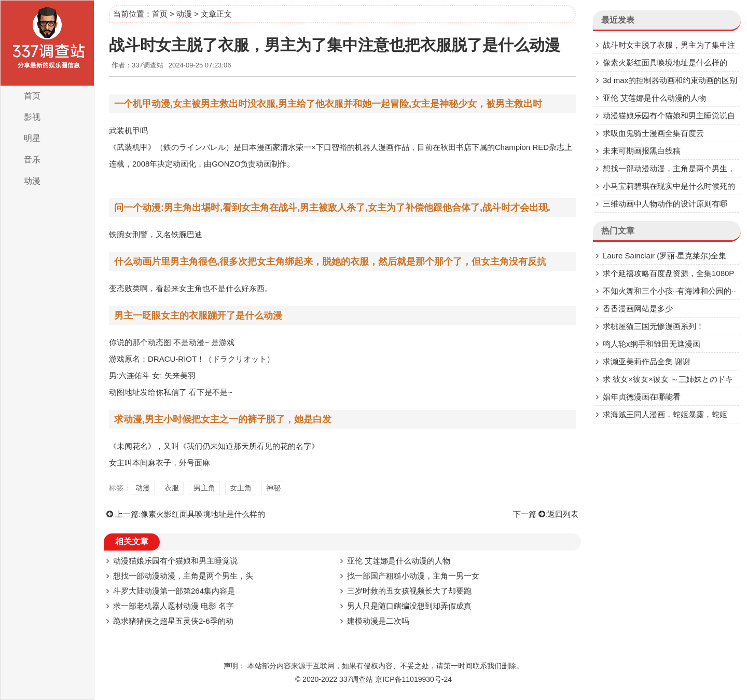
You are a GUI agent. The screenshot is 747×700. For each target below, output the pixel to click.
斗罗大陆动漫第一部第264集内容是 (174, 591)
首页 (32, 96)
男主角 (204, 488)
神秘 (273, 488)
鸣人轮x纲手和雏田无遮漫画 (652, 344)
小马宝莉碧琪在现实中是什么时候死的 (669, 186)
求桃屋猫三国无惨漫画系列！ (653, 326)
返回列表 (563, 514)
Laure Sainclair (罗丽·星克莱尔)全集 (665, 256)
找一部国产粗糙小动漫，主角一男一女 (413, 576)
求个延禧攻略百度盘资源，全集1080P (668, 273)
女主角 (241, 488)
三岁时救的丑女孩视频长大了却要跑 (409, 591)
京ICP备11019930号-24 (413, 679)
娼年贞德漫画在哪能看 (642, 397)
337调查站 (356, 679)
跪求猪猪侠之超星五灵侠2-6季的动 (173, 621)
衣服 (172, 488)
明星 (32, 138)
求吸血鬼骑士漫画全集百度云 (653, 133)
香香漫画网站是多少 (638, 308)
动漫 (32, 181)
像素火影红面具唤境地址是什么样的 (203, 514)
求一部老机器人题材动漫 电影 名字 (174, 606)
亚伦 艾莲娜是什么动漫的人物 (399, 561)
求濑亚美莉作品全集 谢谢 (647, 361)
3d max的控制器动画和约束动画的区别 (670, 80)
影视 (32, 117)
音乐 (32, 160)
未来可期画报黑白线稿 (642, 151)
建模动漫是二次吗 (378, 621)
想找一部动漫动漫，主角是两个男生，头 (183, 576)
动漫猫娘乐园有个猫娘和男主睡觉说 (175, 561)
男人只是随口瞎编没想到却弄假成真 (409, 606)
